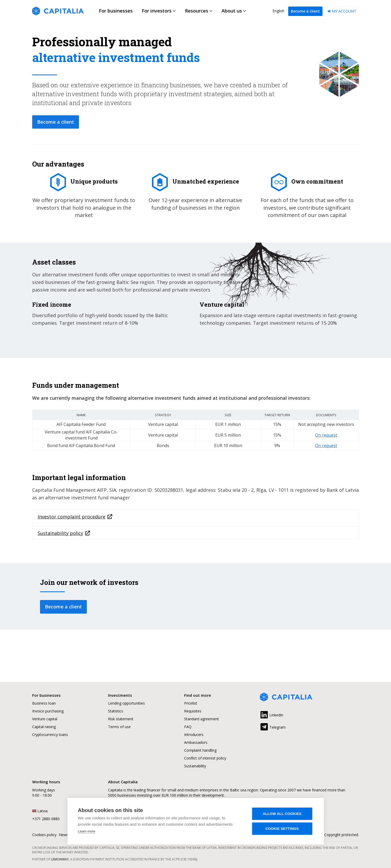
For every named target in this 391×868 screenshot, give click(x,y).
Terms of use (119, 727)
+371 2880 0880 (46, 819)
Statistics (116, 711)
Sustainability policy (60, 533)
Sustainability (195, 766)
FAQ (188, 727)
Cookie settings (282, 829)
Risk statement (121, 719)
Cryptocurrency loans (50, 735)
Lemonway (60, 859)
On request (326, 435)
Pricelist (191, 703)
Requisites (193, 711)
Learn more (87, 831)
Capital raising (44, 727)
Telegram (273, 726)
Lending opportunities (126, 703)
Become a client (305, 11)
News (64, 835)
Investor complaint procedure (72, 517)
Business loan (44, 703)
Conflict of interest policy (205, 758)
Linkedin (272, 714)
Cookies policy (44, 835)
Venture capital (45, 719)
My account (342, 11)
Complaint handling (200, 750)
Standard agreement (202, 719)
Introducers (194, 735)
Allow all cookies (282, 814)
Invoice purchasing (48, 711)
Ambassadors (196, 742)
